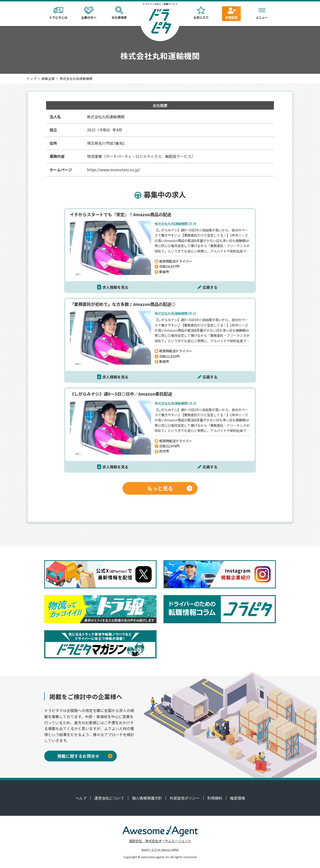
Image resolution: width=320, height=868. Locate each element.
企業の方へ (89, 13)
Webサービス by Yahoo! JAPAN (160, 849)
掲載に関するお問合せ (85, 756)
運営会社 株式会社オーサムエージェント (160, 841)
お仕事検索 (119, 13)
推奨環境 (237, 798)
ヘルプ (81, 798)
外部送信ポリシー (185, 798)
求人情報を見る (115, 287)
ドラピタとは (58, 13)
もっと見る (170, 488)
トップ (32, 78)
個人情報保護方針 (147, 798)
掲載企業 (48, 78)
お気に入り (201, 13)
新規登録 (231, 13)
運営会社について (109, 798)
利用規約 (215, 798)
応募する (210, 287)
